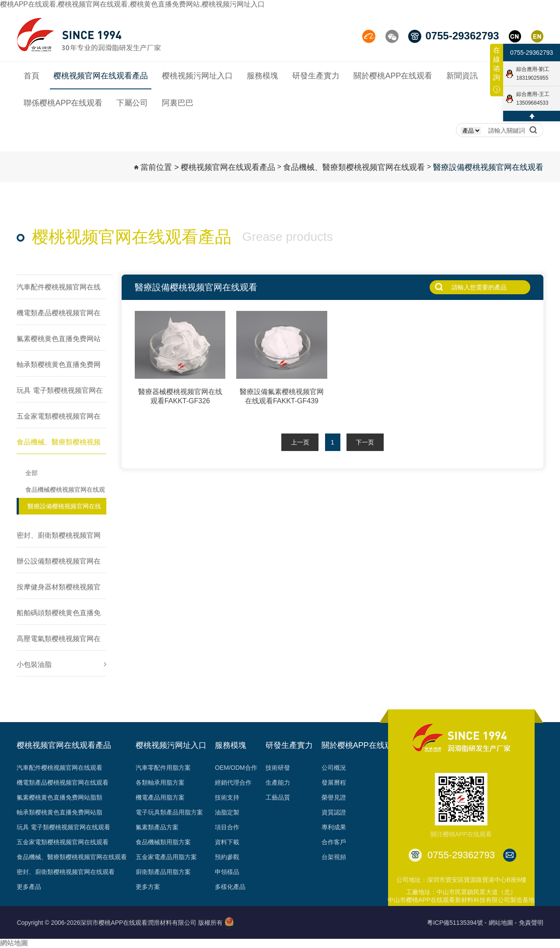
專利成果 (334, 827)
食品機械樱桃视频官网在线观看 (65, 492)
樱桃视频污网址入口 (171, 745)
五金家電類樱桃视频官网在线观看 (63, 842)
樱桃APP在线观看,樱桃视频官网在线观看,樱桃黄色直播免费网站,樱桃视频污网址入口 (132, 4)
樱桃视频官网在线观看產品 (228, 167)
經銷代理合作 (233, 782)
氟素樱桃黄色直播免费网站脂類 (59, 797)
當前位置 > (160, 167)
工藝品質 (278, 797)
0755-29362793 (532, 53)
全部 (31, 473)
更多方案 (148, 887)
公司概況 (334, 768)
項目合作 (227, 827)
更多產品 (29, 887)
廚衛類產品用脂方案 (163, 872)
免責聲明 (531, 923)
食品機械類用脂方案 (163, 842)
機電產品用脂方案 (160, 797)
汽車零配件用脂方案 (163, 768)
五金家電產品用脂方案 (166, 857)
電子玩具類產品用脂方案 (169, 812)
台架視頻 (334, 857)
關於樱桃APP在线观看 (361, 745)
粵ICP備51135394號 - (457, 923)
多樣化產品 (230, 887)
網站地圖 (14, 943)
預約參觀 (227, 857)
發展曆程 (334, 782)
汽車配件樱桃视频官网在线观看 (59, 768)
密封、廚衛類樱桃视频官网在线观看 (66, 872)
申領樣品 (227, 872)
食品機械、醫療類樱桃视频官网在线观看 (354, 167)
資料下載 (227, 842)
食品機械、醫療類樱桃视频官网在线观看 (72, 857)
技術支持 (227, 797)
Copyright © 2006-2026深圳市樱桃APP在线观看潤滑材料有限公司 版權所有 (120, 923)
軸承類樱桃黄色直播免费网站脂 (59, 812)
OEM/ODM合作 (236, 768)
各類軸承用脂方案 (160, 782)
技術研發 (278, 768)
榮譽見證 (334, 797)
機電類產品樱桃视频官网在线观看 (63, 782)
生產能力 (278, 782)
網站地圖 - (503, 923)
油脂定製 (227, 812)
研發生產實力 (289, 745)
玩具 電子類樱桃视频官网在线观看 (63, 827)
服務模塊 (231, 745)
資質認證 (334, 812)
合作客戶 (334, 842)
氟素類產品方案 (157, 827)
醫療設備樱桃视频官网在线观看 (488, 167)
